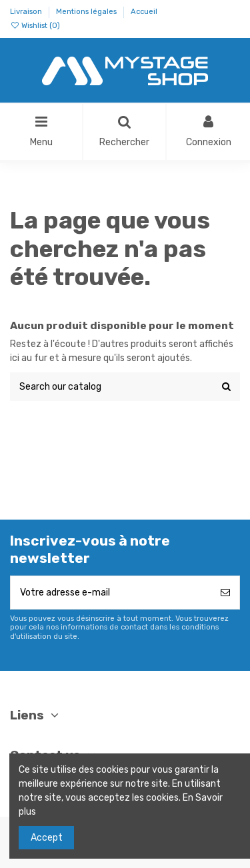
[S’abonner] (225, 593)
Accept (47, 838)
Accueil (144, 12)
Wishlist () (35, 26)
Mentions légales (87, 12)
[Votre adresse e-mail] (111, 593)
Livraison (27, 12)
